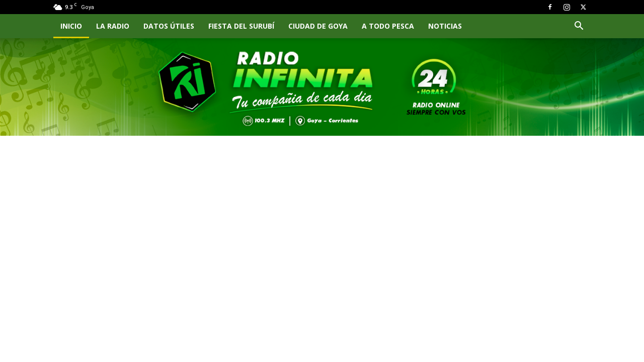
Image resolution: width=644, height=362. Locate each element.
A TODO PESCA (388, 26)
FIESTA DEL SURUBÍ (241, 26)
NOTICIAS (445, 26)
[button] (579, 27)
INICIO (71, 26)
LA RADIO (113, 26)
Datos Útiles (169, 26)
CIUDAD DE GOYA (318, 26)
